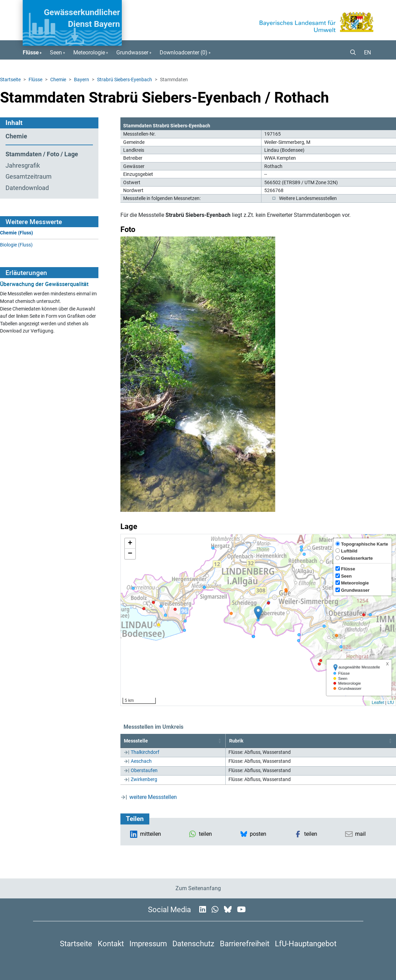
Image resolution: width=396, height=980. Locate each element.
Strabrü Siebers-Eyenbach (125, 80)
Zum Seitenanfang (198, 888)
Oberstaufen (144, 770)
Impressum (148, 944)
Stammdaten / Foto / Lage (42, 154)
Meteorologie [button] (89, 52)
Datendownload (27, 188)
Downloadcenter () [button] (184, 52)
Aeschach (141, 761)
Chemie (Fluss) (17, 233)
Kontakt (111, 944)
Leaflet (378, 703)
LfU (391, 703)
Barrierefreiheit (245, 944)
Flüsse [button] (31, 52)
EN (367, 52)
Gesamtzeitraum (29, 177)
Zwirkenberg (144, 779)
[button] (350, 53)
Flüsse (35, 80)
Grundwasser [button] (132, 52)
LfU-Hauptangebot (306, 944)
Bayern (82, 80)
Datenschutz (193, 944)
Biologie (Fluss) (16, 245)
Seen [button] (56, 52)
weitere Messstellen (153, 797)
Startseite (10, 80)
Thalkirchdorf (145, 752)
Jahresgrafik (23, 166)
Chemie (58, 80)
